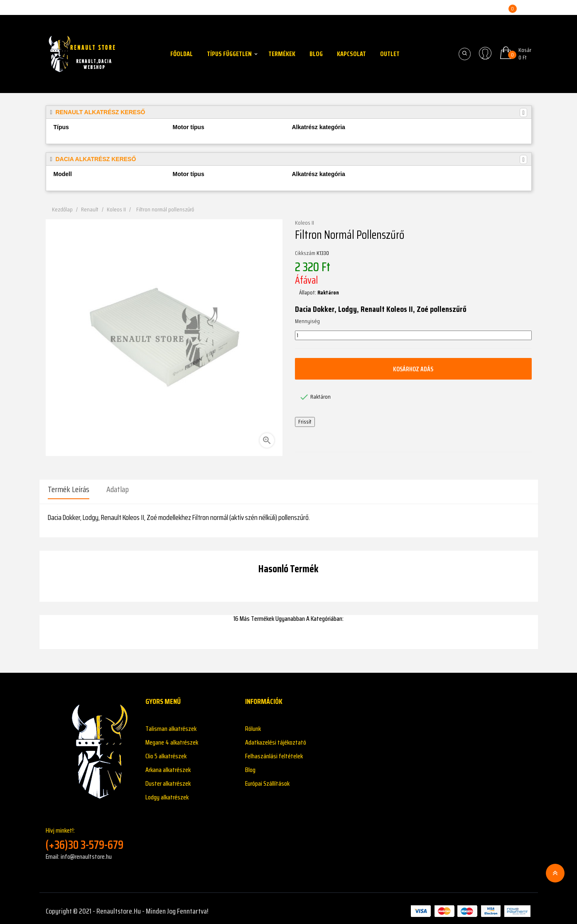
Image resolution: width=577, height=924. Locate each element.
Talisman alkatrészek (171, 723)
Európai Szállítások (267, 778)
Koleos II (304, 223)
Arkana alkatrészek (168, 764)
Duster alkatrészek (168, 778)
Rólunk (253, 723)
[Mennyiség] (413, 336)
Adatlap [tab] (118, 489)
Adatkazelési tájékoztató (276, 737)
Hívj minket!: (89, 833)
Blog (250, 764)
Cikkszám (305, 253)
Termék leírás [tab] (69, 489)
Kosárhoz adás (413, 369)
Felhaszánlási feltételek (274, 751)
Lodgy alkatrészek (167, 792)
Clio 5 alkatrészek (166, 751)
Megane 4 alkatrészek (172, 737)
